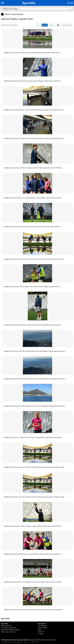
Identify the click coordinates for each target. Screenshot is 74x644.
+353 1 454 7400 (11, 632)
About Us (41, 632)
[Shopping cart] (72, 3)
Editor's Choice (64, 25)
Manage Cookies (35, 642)
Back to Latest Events (12, 14)
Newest (45, 25)
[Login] (69, 3)
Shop (40, 630)
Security (26, 642)
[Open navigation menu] (2, 3)
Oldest (51, 25)
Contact (41, 634)
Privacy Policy (18, 642)
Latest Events (42, 626)
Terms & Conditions (7, 642)
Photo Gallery (42, 628)
